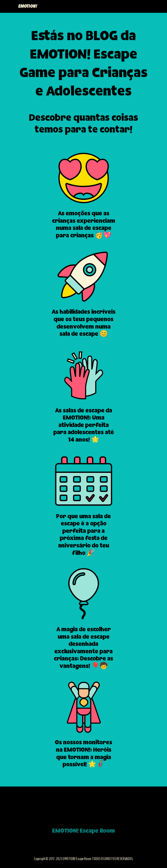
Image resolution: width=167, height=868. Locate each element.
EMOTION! (28, 6)
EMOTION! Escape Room (83, 831)
